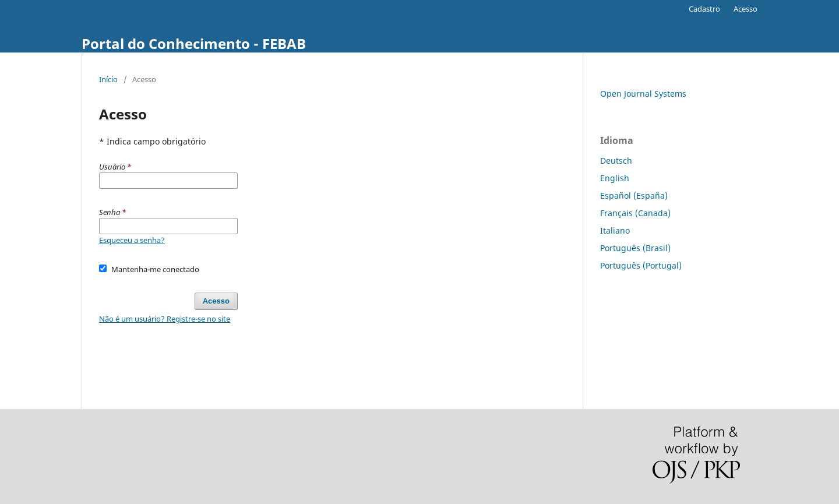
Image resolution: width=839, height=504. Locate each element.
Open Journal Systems (643, 94)
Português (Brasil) (635, 248)
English (615, 178)
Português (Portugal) (641, 265)
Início (108, 79)
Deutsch (616, 161)
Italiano (615, 230)
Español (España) (634, 195)
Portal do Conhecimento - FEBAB (194, 43)
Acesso (745, 9)
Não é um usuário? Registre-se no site (165, 319)
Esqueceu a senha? (132, 240)
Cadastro (704, 9)
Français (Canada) (635, 213)
